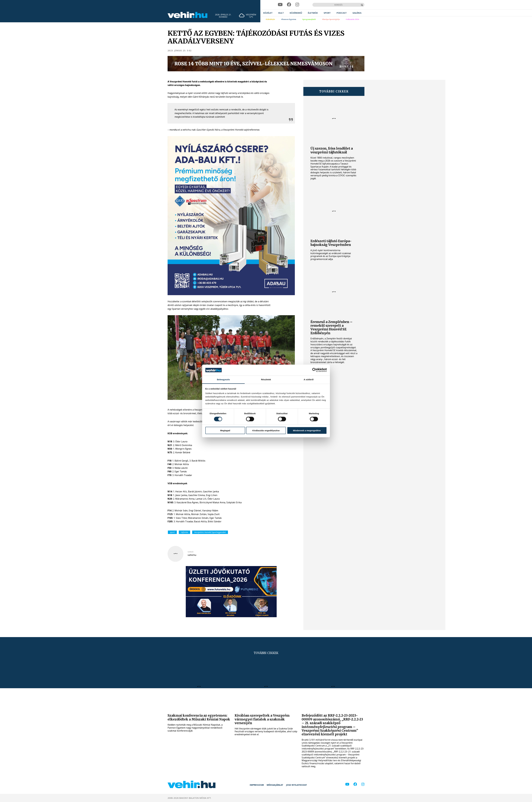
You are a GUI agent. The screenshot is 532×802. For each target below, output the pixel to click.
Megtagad (225, 430)
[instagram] (297, 5)
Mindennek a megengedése (307, 430)
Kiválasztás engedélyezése (266, 430)
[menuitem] (268, 13)
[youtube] (280, 5)
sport (172, 532)
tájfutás (184, 532)
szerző (191, 552)
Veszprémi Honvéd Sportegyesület (210, 532)
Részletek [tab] (266, 379)
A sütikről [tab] (309, 379)
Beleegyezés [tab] (223, 379)
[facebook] (289, 5)
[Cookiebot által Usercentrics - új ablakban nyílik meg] (314, 370)
